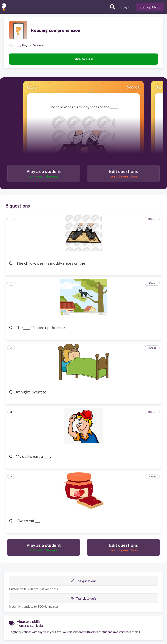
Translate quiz (83, 598)
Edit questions (84, 581)
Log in (125, 7)
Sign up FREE (150, 7)
